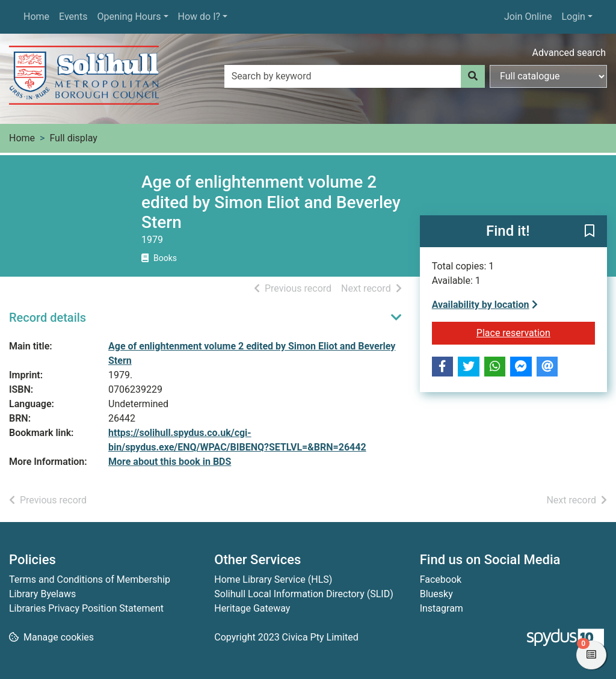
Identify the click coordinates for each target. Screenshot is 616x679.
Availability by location (485, 305)
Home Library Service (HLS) (273, 579)
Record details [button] (48, 318)
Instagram (442, 608)
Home (36, 17)
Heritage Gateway (252, 608)
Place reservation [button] (536, 332)
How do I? (199, 17)
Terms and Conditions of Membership (90, 579)
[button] (590, 232)
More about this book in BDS (170, 462)
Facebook (441, 579)
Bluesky (436, 594)
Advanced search (569, 53)
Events (73, 17)
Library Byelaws (42, 594)
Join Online (528, 17)
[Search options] (548, 76)
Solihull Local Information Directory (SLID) (303, 594)
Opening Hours (129, 17)
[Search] (473, 76)
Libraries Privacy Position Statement (86, 608)
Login (573, 17)
